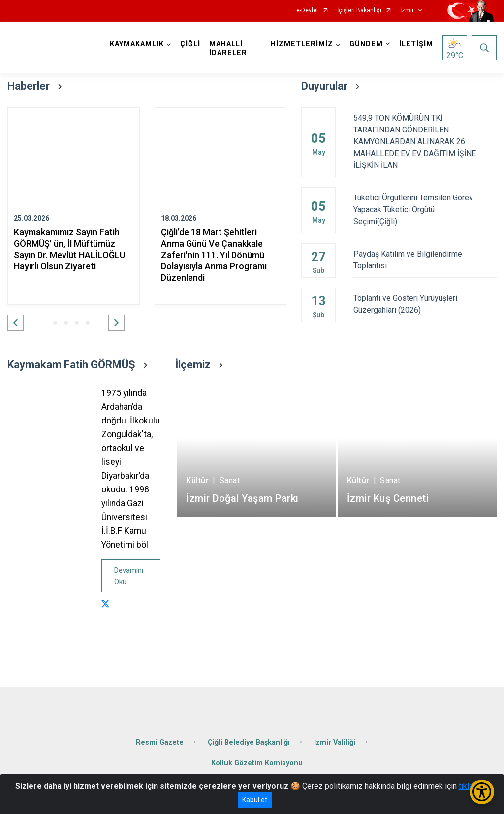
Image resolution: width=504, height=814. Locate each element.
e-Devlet (307, 11)
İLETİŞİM (416, 44)
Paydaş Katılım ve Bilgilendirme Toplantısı (425, 260)
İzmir (407, 11)
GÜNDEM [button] (366, 44)
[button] (16, 323)
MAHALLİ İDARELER (228, 49)
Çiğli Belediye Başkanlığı (249, 742)
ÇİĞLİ (190, 44)
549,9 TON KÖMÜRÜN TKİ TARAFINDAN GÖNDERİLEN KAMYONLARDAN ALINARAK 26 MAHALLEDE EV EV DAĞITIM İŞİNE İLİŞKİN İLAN (425, 142)
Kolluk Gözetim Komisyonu (257, 763)
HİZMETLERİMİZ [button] (302, 44)
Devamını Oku (129, 576)
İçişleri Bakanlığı (359, 11)
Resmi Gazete (160, 742)
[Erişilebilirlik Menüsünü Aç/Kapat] (482, 792)
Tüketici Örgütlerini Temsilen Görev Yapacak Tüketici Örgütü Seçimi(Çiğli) (425, 210)
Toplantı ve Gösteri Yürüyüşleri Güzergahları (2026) (425, 304)
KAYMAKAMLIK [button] (137, 44)
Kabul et (255, 800)
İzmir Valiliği (335, 742)
